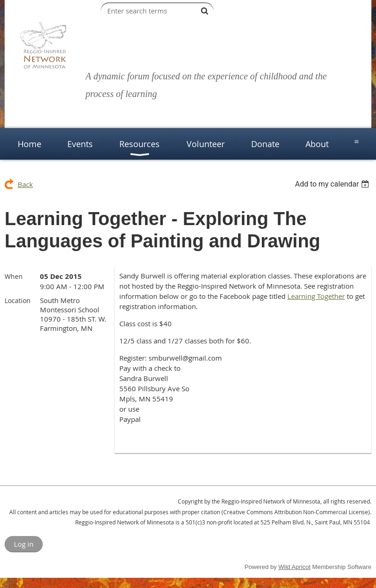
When (14, 276)
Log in (24, 544)
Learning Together (316, 296)
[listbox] (333, 184)
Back (25, 184)
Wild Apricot (295, 567)
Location (18, 300)
